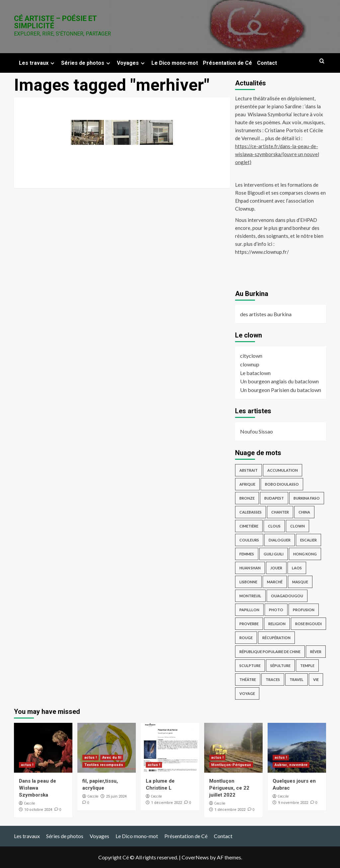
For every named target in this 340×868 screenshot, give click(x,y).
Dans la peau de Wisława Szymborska (38, 788)
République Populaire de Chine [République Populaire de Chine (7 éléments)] (270, 652)
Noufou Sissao (256, 431)
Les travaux (38, 63)
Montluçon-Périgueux (231, 765)
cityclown (251, 356)
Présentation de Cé (227, 63)
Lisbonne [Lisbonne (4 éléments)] (248, 582)
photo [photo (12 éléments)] (276, 610)
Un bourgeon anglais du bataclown (279, 381)
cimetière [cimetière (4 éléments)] (249, 526)
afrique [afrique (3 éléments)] (247, 484)
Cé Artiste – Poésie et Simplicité (55, 22)
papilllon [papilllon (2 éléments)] (249, 610)
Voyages (132, 63)
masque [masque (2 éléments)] (300, 582)
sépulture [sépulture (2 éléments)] (280, 666)
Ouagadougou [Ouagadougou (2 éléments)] (287, 596)
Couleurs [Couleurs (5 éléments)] (249, 540)
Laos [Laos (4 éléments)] (297, 568)
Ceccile (29, 803)
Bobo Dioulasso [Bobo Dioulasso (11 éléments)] (282, 484)
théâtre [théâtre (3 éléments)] (248, 679)
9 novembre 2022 (293, 803)
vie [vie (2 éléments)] (316, 679)
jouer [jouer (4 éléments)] (276, 568)
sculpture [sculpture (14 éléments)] (250, 666)
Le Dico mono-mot (175, 63)
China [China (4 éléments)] (304, 512)
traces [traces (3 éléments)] (273, 679)
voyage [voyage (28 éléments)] (247, 693)
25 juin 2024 (116, 796)
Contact (267, 63)
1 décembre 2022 (167, 803)
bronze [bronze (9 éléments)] (247, 498)
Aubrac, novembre (291, 765)
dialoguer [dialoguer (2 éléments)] (280, 540)
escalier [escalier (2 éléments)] (308, 540)
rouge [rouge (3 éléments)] (246, 638)
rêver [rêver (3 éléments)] (316, 652)
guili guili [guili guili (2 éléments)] (274, 554)
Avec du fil (112, 758)
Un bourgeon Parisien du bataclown (281, 390)
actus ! (27, 765)
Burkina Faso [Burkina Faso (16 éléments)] (307, 498)
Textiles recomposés (104, 765)
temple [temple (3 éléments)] (307, 666)
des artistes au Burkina (266, 314)
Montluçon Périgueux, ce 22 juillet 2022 (229, 788)
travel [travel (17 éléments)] (297, 679)
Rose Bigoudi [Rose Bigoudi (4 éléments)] (308, 624)
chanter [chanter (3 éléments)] (280, 512)
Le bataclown (255, 373)
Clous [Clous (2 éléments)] (274, 526)
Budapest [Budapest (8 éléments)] (274, 498)
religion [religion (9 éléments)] (277, 624)
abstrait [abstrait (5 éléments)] (249, 470)
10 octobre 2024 (38, 810)
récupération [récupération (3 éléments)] (276, 638)
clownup (250, 364)
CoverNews (195, 857)
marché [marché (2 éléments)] (275, 582)
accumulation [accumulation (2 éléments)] (283, 470)
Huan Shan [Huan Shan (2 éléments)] (250, 568)
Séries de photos (86, 63)
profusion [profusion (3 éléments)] (304, 610)
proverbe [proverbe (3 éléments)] (249, 624)
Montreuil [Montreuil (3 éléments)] (250, 596)
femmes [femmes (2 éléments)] (247, 554)
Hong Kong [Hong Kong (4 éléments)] (305, 554)
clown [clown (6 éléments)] (297, 526)
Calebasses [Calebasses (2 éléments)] (251, 512)
